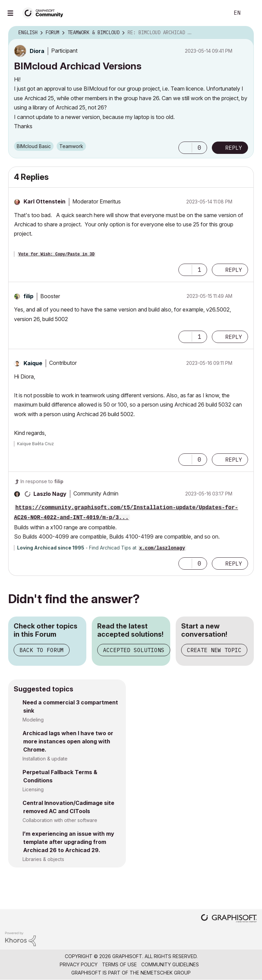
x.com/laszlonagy (162, 548)
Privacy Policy (79, 964)
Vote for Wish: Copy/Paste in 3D (56, 254)
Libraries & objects (43, 859)
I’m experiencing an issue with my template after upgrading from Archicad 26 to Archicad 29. (68, 842)
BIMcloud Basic (34, 146)
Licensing (33, 789)
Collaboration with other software (60, 820)
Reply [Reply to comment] (234, 270)
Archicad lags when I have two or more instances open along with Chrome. (68, 741)
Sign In (251, 13)
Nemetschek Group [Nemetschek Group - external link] (166, 973)
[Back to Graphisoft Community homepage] (45, 12)
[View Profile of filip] (28, 296)
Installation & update (45, 759)
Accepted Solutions (134, 650)
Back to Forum (42, 650)
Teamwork (71, 146)
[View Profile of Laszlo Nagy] (50, 494)
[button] (185, 148)
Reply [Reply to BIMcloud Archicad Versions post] (234, 148)
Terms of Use (119, 964)
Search (217, 13)
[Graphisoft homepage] (229, 919)
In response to (42, 481)
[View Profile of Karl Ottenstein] (45, 201)
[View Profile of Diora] (37, 51)
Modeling (33, 720)
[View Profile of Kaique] (33, 363)
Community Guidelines (170, 964)
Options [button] (244, 33)
